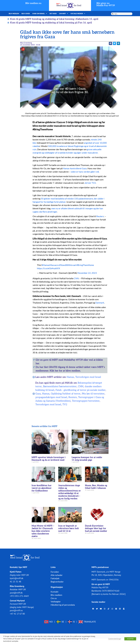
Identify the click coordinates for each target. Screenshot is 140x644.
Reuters (100, 216)
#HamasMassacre (50, 265)
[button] (110, 43)
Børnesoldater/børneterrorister (60, 386)
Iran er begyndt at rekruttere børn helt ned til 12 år (69, 528)
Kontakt (54, 592)
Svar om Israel (40, 14)
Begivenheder (57, 582)
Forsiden (55, 572)
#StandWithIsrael (68, 265)
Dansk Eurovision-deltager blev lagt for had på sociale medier (96, 528)
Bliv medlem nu (33, 3)
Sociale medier (78, 14)
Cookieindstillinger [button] (115, 639)
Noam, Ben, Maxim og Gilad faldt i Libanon (96, 487)
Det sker (53, 14)
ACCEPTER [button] (130, 639)
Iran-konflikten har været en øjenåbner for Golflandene (42, 488)
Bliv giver (26, 14)
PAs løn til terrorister (93, 394)
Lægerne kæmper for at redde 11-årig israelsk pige (87, 459)
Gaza (38, 394)
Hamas (70, 377)
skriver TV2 (90, 183)
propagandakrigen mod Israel (51, 397)
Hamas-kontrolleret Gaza (75, 168)
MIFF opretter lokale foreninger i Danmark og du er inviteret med (49, 459)
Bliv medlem (14, 14)
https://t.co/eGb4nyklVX (49, 268)
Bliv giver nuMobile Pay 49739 (106, 4)
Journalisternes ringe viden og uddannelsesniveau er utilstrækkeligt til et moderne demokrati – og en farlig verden (70, 492)
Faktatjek (55, 578)
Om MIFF (64, 14)
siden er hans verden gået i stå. (85, 172)
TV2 (65, 404)
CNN (76, 278)
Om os (54, 598)
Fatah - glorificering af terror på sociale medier (80, 390)
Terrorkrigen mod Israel (88, 377)
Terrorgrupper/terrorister (86, 401)
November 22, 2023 (87, 273)
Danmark (100, 303)
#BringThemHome (85, 265)
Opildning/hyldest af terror (66, 394)
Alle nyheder (57, 575)
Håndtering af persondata (63, 605)
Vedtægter (56, 601)
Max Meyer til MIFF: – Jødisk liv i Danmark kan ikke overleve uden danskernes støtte (43, 531)
